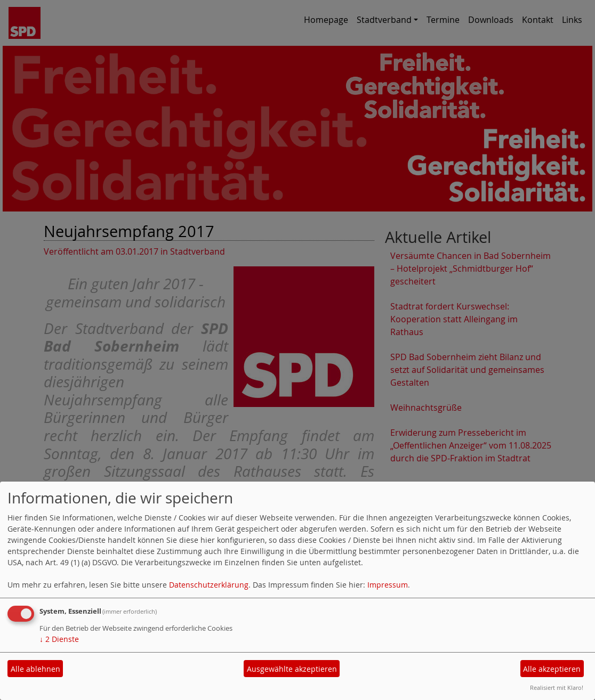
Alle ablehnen (35, 669)
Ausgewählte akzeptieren (292, 669)
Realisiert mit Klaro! (557, 687)
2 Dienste (59, 639)
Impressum (388, 585)
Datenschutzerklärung (209, 585)
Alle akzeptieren (552, 669)
